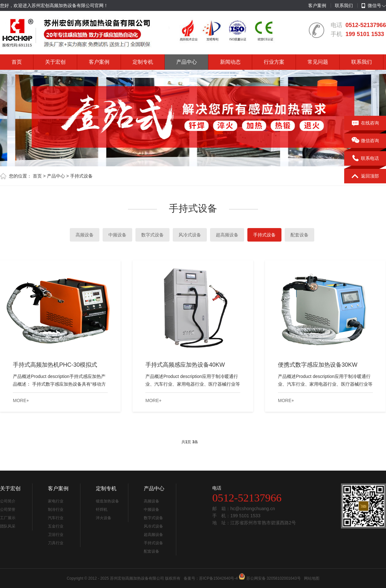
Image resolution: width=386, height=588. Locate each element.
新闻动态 (230, 62)
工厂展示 (8, 518)
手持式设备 (81, 176)
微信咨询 (365, 141)
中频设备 (117, 235)
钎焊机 (102, 510)
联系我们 (344, 5)
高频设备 (85, 235)
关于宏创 (55, 62)
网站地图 (312, 578)
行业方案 (274, 62)
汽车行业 (56, 518)
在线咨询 (365, 123)
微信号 (371, 6)
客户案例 (317, 5)
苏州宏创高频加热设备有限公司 (137, 578)
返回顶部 (365, 176)
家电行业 (56, 501)
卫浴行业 (56, 535)
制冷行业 (56, 510)
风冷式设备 (190, 235)
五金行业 (56, 526)
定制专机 (143, 62)
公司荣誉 (8, 510)
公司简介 (8, 501)
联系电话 (365, 159)
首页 (17, 62)
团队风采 (8, 526)
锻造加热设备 (107, 501)
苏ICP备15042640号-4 (218, 578)
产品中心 (187, 62)
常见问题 (318, 62)
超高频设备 (227, 235)
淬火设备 (104, 518)
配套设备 (299, 235)
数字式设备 (152, 235)
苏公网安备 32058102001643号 (274, 578)
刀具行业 (56, 543)
